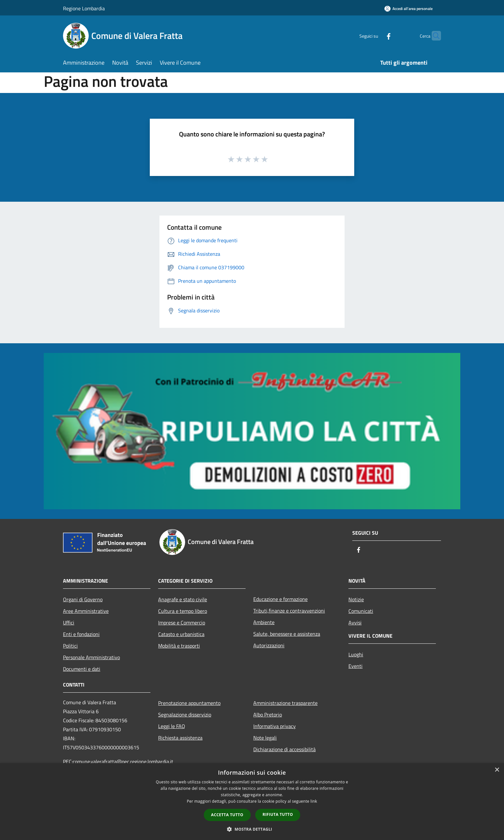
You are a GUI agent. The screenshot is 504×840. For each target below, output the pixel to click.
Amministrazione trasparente (285, 703)
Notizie (356, 599)
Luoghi (356, 654)
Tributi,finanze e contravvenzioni (289, 611)
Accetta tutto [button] (227, 815)
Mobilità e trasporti (179, 646)
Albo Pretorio (268, 715)
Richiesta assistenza (180, 738)
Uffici (69, 623)
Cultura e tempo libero (183, 611)
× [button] (497, 770)
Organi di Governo (83, 599)
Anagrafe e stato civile (183, 599)
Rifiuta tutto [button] (278, 814)
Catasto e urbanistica (181, 634)
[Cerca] (433, 36)
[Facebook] (376, 36)
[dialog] (252, 802)
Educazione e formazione (280, 599)
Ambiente (264, 622)
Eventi (355, 666)
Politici (70, 646)
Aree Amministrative (86, 611)
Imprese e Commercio (182, 623)
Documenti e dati (82, 669)
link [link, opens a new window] (314, 801)
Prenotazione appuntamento (189, 703)
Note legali (265, 738)
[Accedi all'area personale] (409, 9)
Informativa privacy (274, 726)
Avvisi (355, 623)
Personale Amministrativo (91, 657)
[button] (252, 829)
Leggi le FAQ (172, 726)
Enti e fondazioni (81, 634)
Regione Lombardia (84, 8)
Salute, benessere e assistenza (287, 634)
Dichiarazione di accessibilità (284, 749)
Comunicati (361, 611)
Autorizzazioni (269, 645)
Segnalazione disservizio (185, 715)
